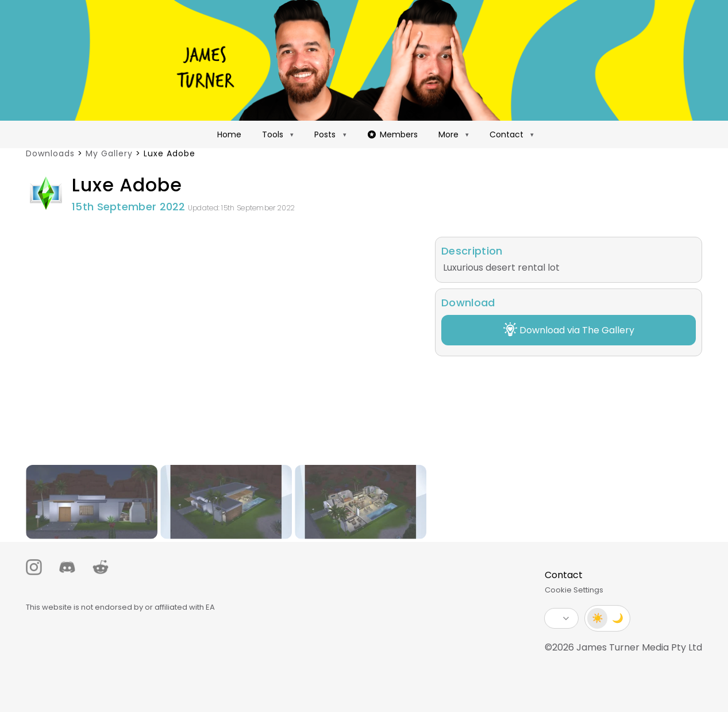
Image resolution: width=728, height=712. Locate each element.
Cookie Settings (574, 590)
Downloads (50, 153)
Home (229, 134)
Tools (273, 134)
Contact (506, 134)
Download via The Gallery (569, 330)
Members (392, 134)
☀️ (598, 618)
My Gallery (109, 153)
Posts (325, 134)
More (448, 134)
